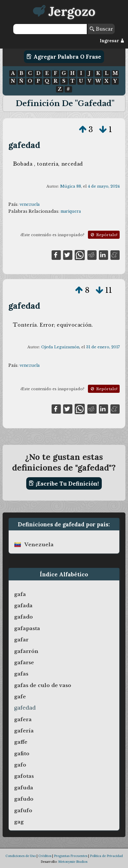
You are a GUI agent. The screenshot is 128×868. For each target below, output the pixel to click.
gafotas (24, 776)
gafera (23, 719)
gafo (20, 765)
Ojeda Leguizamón (60, 347)
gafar (21, 640)
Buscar (101, 29)
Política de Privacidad (106, 856)
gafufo (23, 810)
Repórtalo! (103, 235)
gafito (22, 754)
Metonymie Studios (73, 862)
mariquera (71, 211)
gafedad (24, 145)
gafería (24, 731)
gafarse (24, 662)
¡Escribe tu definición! (64, 483)
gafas (21, 674)
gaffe (21, 742)
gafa (20, 594)
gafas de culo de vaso (43, 685)
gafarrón (26, 651)
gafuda (24, 788)
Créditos (45, 856)
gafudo (24, 799)
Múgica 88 (71, 186)
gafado (23, 617)
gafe (20, 697)
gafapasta (27, 628)
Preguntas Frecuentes (71, 856)
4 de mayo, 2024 (104, 186)
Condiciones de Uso (21, 856)
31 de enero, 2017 (103, 347)
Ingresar (112, 41)
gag (19, 822)
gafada (23, 606)
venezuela (30, 204)
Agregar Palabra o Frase (64, 57)
